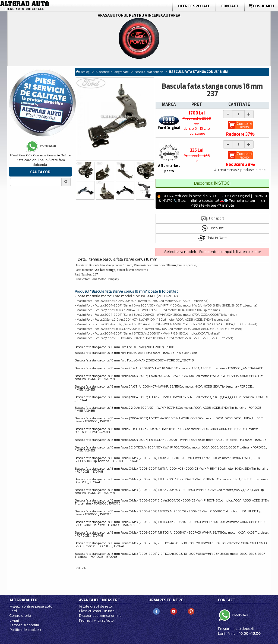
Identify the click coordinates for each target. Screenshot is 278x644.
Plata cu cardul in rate (97, 611)
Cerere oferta (20, 616)
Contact (230, 6)
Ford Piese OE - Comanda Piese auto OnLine (40, 155)
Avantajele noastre (99, 600)
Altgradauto (23, 600)
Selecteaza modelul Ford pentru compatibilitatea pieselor (213, 252)
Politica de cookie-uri (27, 630)
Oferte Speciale (194, 6)
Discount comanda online (100, 616)
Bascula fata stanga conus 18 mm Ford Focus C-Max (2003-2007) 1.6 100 (124, 347)
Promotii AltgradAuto (96, 620)
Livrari (14, 620)
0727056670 (240, 615)
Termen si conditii (24, 625)
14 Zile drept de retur (96, 606)
